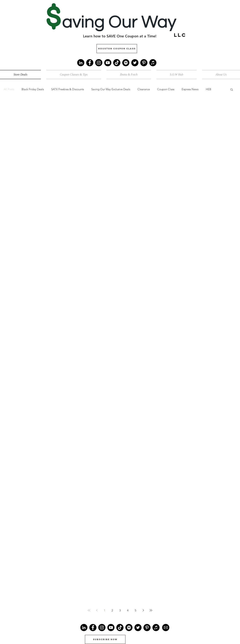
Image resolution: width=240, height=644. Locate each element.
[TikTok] (117, 63)
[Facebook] (90, 63)
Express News (190, 89)
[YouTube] (108, 63)
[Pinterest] (144, 63)
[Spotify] (126, 63)
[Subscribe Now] (105, 639)
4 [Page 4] (128, 610)
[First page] (89, 610)
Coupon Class (166, 89)
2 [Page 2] (112, 610)
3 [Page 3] (120, 610)
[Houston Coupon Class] (117, 49)
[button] (232, 90)
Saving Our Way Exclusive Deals (111, 89)
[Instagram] (99, 63)
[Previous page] (97, 610)
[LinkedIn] (81, 63)
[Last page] (151, 610)
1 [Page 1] (105, 610)
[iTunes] (153, 63)
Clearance (144, 89)
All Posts (9, 89)
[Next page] (143, 610)
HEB (208, 89)
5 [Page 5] (135, 610)
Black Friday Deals (33, 89)
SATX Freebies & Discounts (68, 89)
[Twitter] (135, 63)
